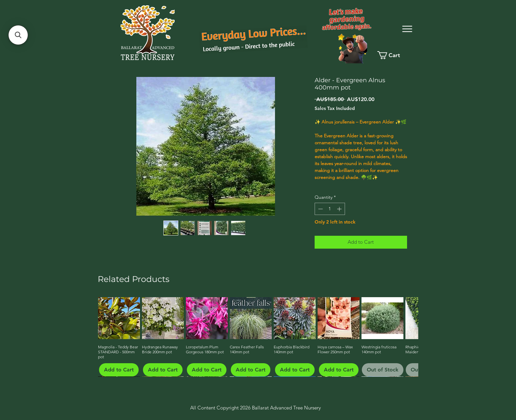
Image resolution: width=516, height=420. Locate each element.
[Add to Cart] (119, 370)
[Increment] (340, 209)
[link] (395, 55)
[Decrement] (320, 209)
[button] (18, 35)
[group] (257, 337)
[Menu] (407, 29)
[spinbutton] (330, 209)
